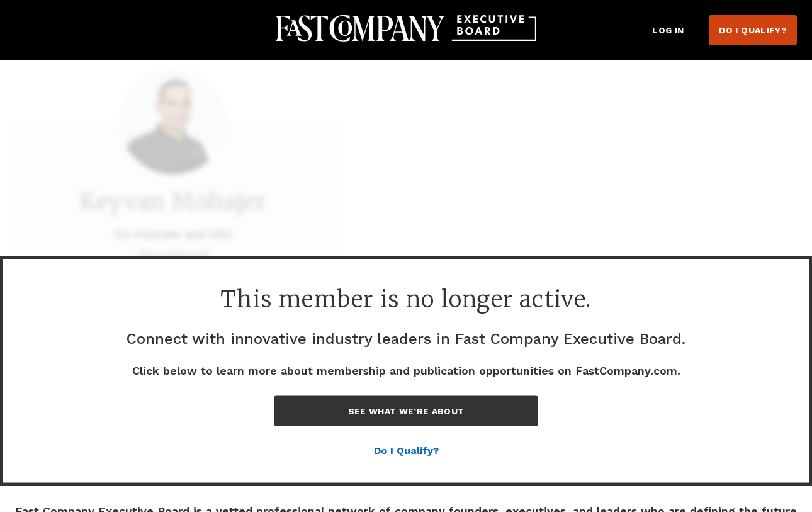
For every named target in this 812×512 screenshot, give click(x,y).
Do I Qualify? (753, 30)
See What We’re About (406, 411)
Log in (668, 30)
